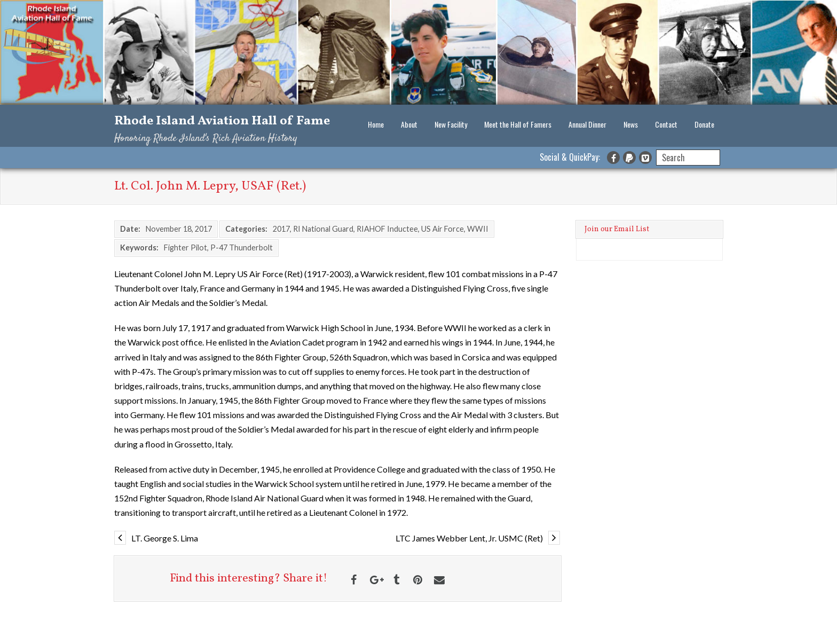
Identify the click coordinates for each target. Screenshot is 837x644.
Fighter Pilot (185, 248)
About (409, 124)
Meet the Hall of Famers (518, 124)
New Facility (451, 124)
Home (376, 124)
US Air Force (443, 229)
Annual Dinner (587, 124)
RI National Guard (323, 229)
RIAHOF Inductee (387, 229)
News (631, 124)
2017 (281, 229)
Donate (704, 124)
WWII (478, 229)
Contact (666, 124)
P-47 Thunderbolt (242, 248)
